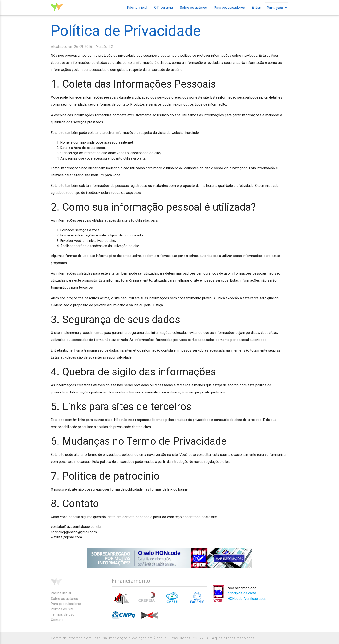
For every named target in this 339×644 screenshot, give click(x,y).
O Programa (163, 8)
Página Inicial (137, 8)
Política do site (62, 609)
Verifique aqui (255, 599)
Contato (57, 620)
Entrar (256, 8)
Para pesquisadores (229, 8)
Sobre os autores (193, 8)
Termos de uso (63, 614)
